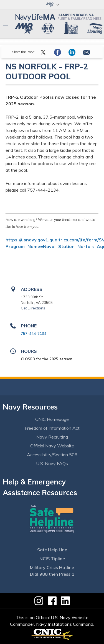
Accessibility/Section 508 (52, 455)
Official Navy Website (52, 446)
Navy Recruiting (52, 437)
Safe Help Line (52, 550)
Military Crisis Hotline (52, 567)
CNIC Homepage (52, 419)
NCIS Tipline (52, 559)
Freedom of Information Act (52, 428)
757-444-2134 (34, 333)
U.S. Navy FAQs (52, 463)
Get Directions (33, 308)
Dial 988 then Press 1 (52, 574)
